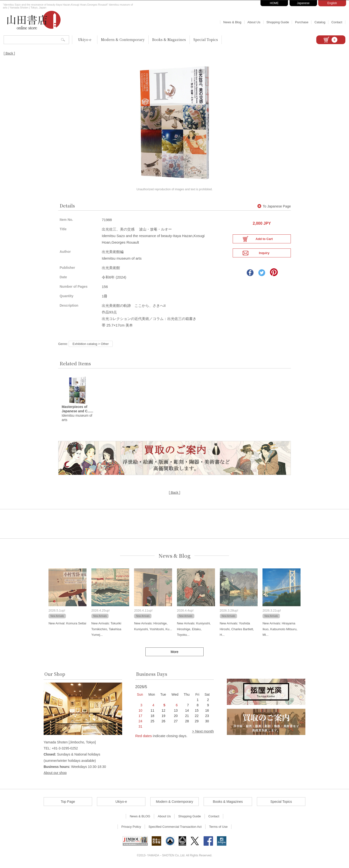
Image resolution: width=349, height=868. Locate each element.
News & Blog (232, 22)
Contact (337, 22)
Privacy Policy (131, 828)
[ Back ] (9, 53)
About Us (254, 22)
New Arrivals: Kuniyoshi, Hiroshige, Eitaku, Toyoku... (194, 630)
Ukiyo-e (85, 40)
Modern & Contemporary (123, 40)
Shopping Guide (278, 22)
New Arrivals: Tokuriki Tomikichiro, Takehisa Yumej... (106, 630)
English (332, 3)
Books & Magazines (169, 40)
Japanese (303, 3)
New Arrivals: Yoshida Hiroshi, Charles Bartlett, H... (237, 630)
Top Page (68, 803)
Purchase (302, 22)
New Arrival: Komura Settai (67, 625)
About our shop (55, 774)
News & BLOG (140, 817)
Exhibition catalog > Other (91, 345)
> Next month (203, 732)
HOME (274, 3)
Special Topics (206, 40)
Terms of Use (218, 828)
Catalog (320, 22)
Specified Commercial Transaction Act (175, 828)
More (174, 653)
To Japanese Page (274, 207)
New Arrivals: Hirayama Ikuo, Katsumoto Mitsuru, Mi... (280, 630)
